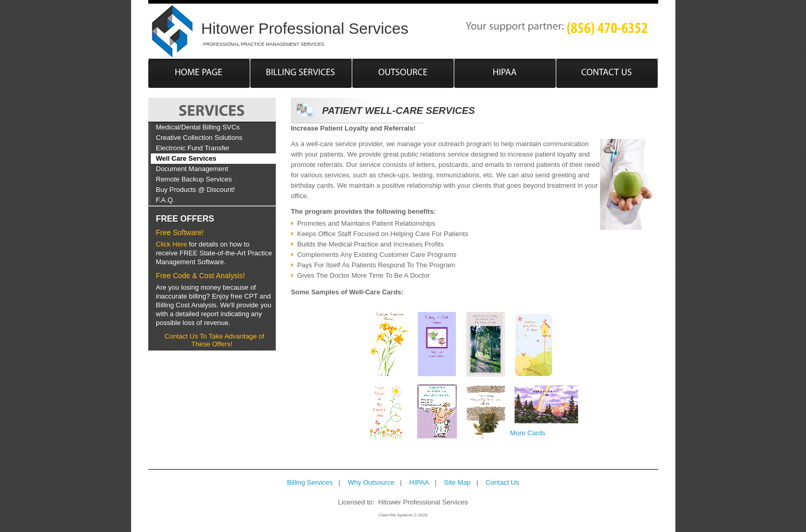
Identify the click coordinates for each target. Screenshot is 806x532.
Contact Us (502, 482)
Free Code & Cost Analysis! (201, 276)
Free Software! (180, 232)
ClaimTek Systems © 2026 (403, 515)
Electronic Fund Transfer (193, 148)
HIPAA (419, 482)
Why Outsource (371, 482)
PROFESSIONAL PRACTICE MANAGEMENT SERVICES (264, 44)
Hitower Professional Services (305, 29)
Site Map (457, 482)
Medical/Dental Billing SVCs (198, 127)
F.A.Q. (165, 200)
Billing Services (310, 482)
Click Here (172, 244)
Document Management (192, 169)
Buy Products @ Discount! (196, 190)
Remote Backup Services (194, 179)
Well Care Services (186, 158)
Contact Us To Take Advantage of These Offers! (214, 340)
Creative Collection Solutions (199, 138)
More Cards (528, 433)
